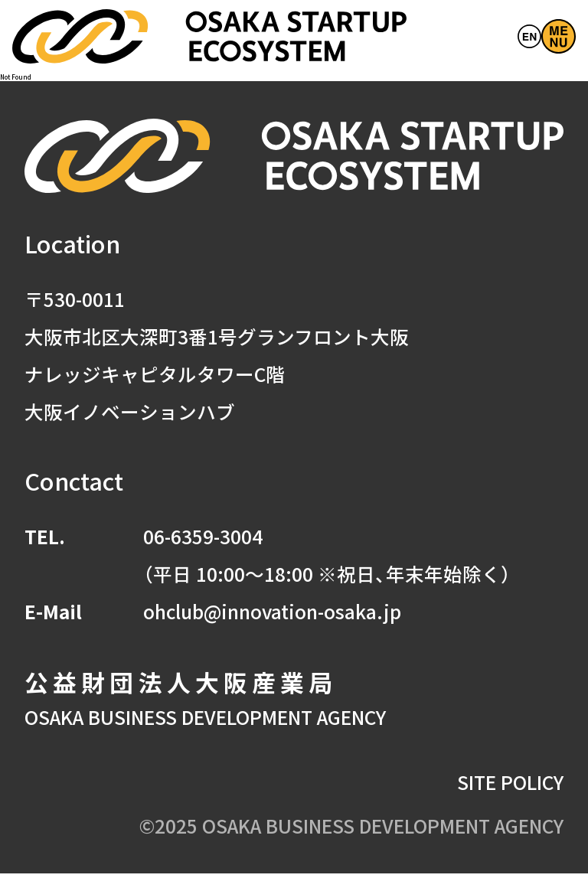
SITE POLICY (510, 785)
